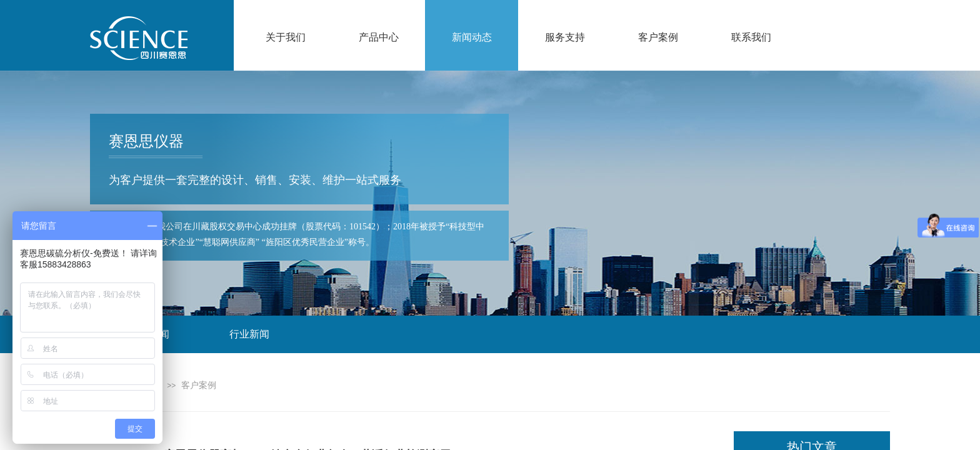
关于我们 (286, 37)
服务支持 (565, 37)
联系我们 (751, 37)
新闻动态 (472, 37)
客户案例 (658, 37)
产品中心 (379, 37)
